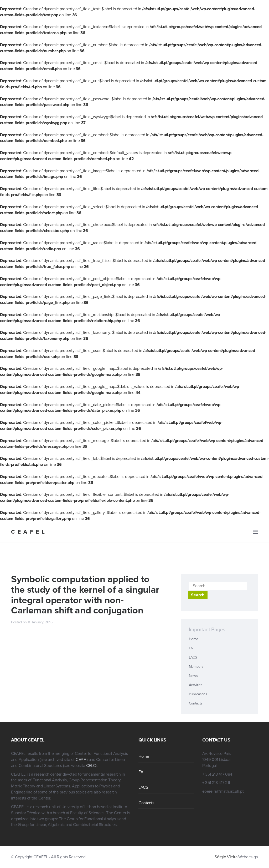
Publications (198, 694)
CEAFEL (29, 532)
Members (196, 667)
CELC (91, 766)
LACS (193, 657)
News (193, 676)
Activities (196, 685)
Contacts (196, 703)
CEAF (81, 760)
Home (194, 639)
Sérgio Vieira (226, 857)
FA (191, 648)
